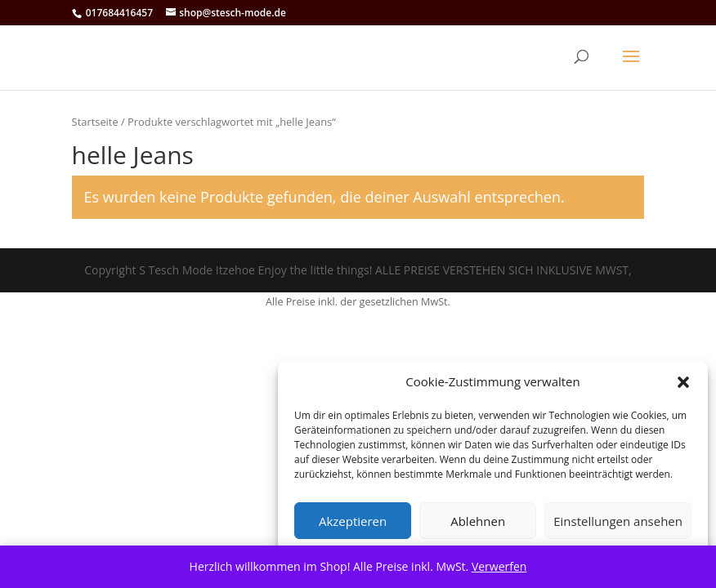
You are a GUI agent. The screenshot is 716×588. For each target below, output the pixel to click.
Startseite (95, 122)
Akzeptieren (353, 521)
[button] (683, 382)
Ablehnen (478, 521)
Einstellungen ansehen (618, 521)
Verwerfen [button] (499, 566)
